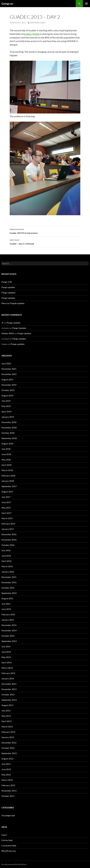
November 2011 (9, 791)
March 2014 (7, 668)
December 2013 (9, 684)
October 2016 (8, 545)
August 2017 (7, 492)
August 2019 (7, 396)
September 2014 (9, 641)
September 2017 (9, 486)
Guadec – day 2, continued (45, 242)
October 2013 (8, 695)
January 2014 (8, 679)
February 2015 (8, 614)
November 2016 (9, 540)
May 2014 (6, 657)
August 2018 (7, 444)
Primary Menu (86, 4)
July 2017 (6, 497)
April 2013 (6, 721)
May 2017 (6, 508)
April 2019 (6, 412)
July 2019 (6, 401)
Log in (4, 835)
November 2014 (9, 630)
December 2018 (9, 422)
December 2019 (9, 385)
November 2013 (9, 689)
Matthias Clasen (38, 23)
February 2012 (8, 785)
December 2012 (9, 743)
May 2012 (6, 775)
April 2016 (6, 561)
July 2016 (6, 550)
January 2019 (8, 417)
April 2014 (6, 662)
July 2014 (6, 646)
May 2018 (6, 460)
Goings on (7, 4)
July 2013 (6, 711)
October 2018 (8, 433)
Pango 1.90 (7, 282)
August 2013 (7, 705)
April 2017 (6, 513)
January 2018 (8, 481)
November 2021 (9, 374)
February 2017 (8, 524)
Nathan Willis (8, 333)
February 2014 (8, 673)
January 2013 (8, 737)
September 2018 (9, 438)
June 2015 (6, 609)
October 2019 (8, 390)
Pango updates (8, 287)
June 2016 (6, 556)
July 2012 (6, 764)
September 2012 (9, 753)
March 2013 (7, 727)
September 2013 (9, 700)
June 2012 (6, 769)
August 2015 (7, 598)
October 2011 (8, 796)
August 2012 (7, 759)
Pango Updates (8, 293)
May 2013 (6, 716)
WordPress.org (8, 851)
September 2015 (9, 593)
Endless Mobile (32, 34)
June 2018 (6, 454)
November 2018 (9, 428)
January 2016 (8, 572)
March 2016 (7, 566)
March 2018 (7, 470)
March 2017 (7, 518)
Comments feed (9, 846)
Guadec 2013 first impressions (45, 231)
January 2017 (8, 529)
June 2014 (6, 652)
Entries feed (7, 840)
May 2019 (6, 406)
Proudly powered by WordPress (14, 864)
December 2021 (9, 369)
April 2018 (6, 465)
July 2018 (6, 449)
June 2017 (6, 502)
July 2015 (6, 604)
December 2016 (9, 534)
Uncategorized (8, 815)
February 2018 (8, 476)
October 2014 (8, 636)
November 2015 (9, 582)
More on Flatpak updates (13, 303)
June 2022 (6, 363)
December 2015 (9, 577)
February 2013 (8, 732)
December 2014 (9, 625)
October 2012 (8, 748)
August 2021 (7, 379)
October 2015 (8, 588)
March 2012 (7, 780)
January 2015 (8, 620)
